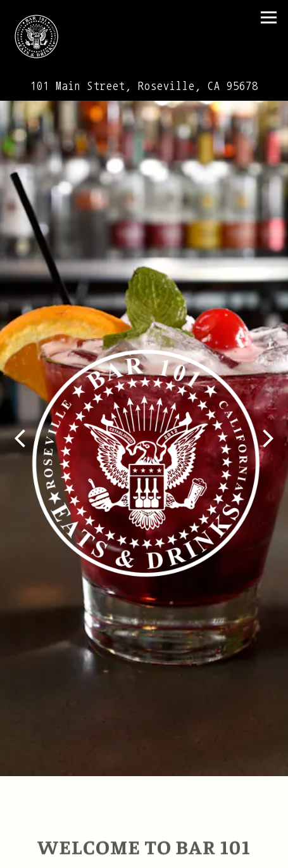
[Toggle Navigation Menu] (269, 17)
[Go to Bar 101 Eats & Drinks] (144, 86)
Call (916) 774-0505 (144, 828)
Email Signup (144, 854)
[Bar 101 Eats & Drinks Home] (42, 36)
